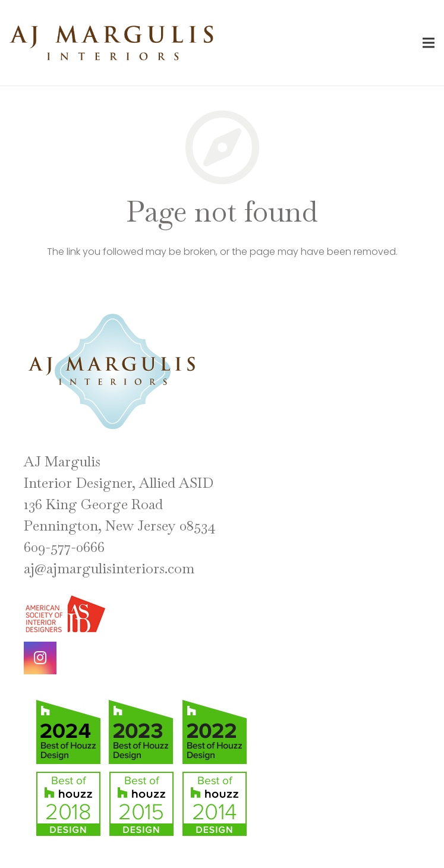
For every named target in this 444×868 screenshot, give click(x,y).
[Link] (111, 43)
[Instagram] (40, 658)
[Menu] (429, 43)
